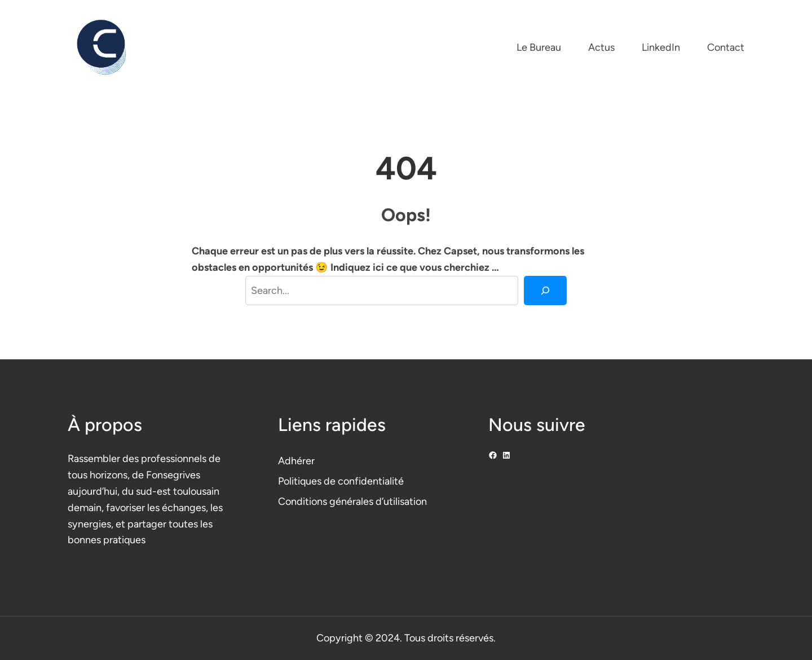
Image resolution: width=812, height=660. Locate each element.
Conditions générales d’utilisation (352, 501)
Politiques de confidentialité (341, 481)
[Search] (545, 291)
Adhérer (296, 461)
